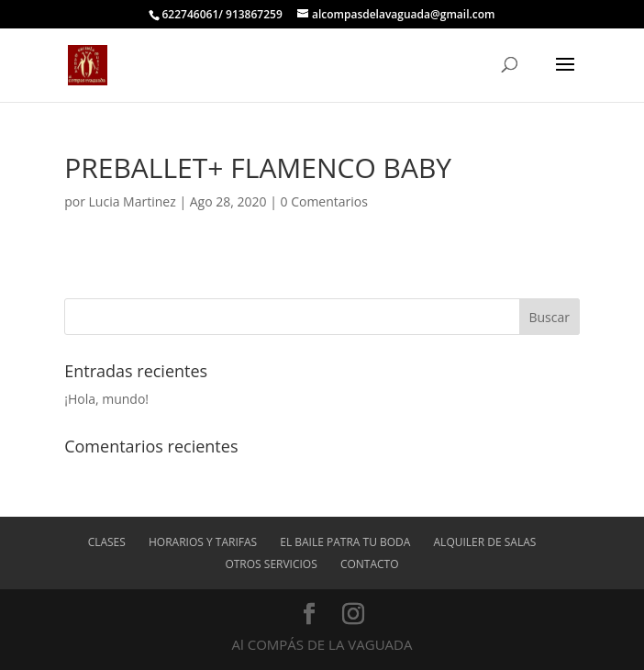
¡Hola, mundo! (106, 399)
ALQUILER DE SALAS (485, 542)
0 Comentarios (324, 201)
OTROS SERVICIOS (271, 564)
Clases (107, 542)
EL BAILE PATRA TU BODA (345, 542)
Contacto (370, 564)
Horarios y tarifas (203, 542)
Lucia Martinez (133, 201)
